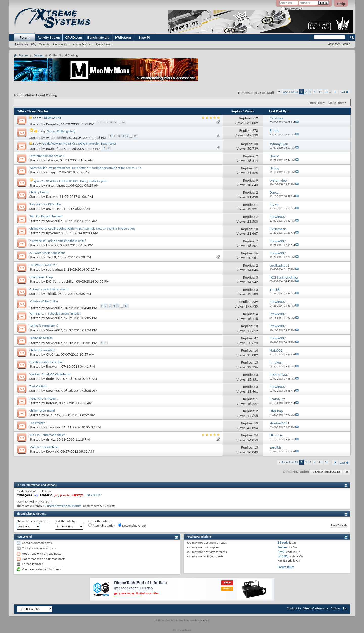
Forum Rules (286, 567)
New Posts (22, 44)
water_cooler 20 (59, 138)
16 (256, 253)
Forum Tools (315, 103)
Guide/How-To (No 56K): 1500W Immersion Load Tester (79, 144)
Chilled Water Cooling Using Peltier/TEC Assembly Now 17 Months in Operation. (83, 228)
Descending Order (132, 525)
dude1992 (54, 379)
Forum (24, 38)
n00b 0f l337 (56, 148)
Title (21, 111)
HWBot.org (123, 38)
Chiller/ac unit (52, 118)
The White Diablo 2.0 (43, 265)
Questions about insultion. (47, 362)
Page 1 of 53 (290, 92)
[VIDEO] (283, 556)
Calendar (45, 44)
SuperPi (144, 38)
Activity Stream (49, 38)
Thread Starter (38, 111)
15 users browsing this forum (62, 506)
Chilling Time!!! (39, 192)
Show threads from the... (33, 521)
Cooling (38, 55)
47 (256, 338)
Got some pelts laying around (49, 289)
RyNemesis (54, 233)
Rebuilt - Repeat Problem (46, 216)
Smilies (282, 547)
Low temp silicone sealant (47, 156)
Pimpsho (53, 124)
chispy (51, 172)
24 (256, 435)
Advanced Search (339, 44)
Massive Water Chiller (44, 301)
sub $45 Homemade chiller (47, 435)
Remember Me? (292, 9)
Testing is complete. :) (44, 326)
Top (346, 472)
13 (256, 326)
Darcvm (52, 197)
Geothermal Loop (41, 277)
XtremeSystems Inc (316, 608)
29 (123, 123)
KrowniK (52, 451)
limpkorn (53, 366)
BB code (283, 543)
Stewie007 (54, 221)
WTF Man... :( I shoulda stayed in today (55, 313)
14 (256, 350)
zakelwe (52, 160)
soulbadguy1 (56, 269)
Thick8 (51, 257)
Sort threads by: (65, 521)
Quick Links (103, 44)
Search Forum (336, 103)
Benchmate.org (98, 38)
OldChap (53, 354)
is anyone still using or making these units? (58, 241)
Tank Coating (38, 386)
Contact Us (294, 608)
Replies (237, 111)
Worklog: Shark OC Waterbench (50, 374)
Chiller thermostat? (42, 350)
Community (60, 44)
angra (50, 209)
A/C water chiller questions (47, 253)
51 (326, 92)
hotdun (52, 403)
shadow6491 (56, 427)
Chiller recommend (42, 411)
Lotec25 (52, 245)
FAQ (34, 44)
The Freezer (37, 423)
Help (341, 4)
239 (255, 302)
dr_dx (50, 439)
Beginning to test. (41, 338)
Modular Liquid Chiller (44, 447)
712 (255, 118)
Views (249, 111)
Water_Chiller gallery (61, 131)
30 (256, 144)
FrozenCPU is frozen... (44, 398)
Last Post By (279, 111)
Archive (336, 608)
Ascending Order (102, 525)
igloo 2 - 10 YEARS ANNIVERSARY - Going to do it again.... (72, 181)
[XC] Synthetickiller (60, 281)
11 (320, 92)
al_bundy (53, 415)
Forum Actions (82, 44)
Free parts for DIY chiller (45, 204)
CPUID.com (73, 38)
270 (255, 130)
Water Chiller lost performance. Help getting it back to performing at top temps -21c (85, 168)
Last (344, 92)
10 (256, 229)
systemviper (55, 185)
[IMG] (282, 552)
